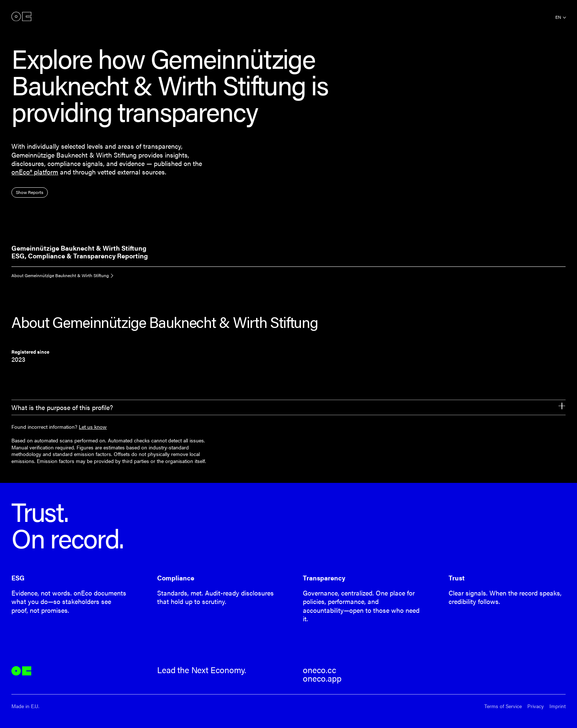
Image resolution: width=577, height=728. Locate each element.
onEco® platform (35, 172)
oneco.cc (320, 670)
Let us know (93, 427)
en (558, 17)
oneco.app (322, 678)
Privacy (536, 706)
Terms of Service (503, 706)
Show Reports (30, 192)
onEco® (21, 16)
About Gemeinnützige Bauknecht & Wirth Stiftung (60, 275)
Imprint (557, 706)
